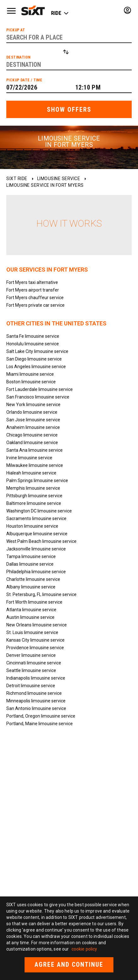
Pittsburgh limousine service (34, 496)
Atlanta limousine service (31, 610)
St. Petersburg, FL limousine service (41, 594)
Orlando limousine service (32, 412)
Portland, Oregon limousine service (41, 716)
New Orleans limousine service (37, 625)
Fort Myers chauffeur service (35, 298)
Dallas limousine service (30, 564)
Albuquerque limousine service (37, 534)
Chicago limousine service (32, 435)
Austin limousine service (30, 617)
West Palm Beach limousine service (41, 541)
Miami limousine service (30, 374)
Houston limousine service (32, 526)
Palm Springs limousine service (37, 481)
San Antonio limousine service (36, 708)
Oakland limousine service (32, 443)
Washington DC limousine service (39, 511)
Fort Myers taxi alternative (32, 282)
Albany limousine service (31, 587)
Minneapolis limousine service (36, 701)
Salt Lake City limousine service (37, 351)
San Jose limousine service (33, 420)
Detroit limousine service (31, 686)
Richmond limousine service (34, 693)
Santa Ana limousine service (34, 450)
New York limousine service (33, 405)
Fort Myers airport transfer (33, 290)
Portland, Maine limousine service (40, 724)
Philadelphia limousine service (36, 572)
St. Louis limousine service (32, 632)
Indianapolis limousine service (36, 678)
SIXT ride (17, 179)
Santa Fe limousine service (33, 336)
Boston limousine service (31, 382)
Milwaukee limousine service (35, 465)
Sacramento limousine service (36, 518)
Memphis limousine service (33, 488)
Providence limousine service (35, 648)
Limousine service (59, 179)
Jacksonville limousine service (36, 549)
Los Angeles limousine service (36, 367)
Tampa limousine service (31, 556)
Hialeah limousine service (31, 473)
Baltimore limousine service (34, 503)
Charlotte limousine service (33, 579)
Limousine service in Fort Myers (45, 185)
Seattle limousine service (31, 670)
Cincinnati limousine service (34, 663)
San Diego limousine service (34, 359)
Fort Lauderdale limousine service (40, 389)
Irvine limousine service (29, 458)
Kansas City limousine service (35, 640)
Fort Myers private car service (35, 305)
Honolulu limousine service (33, 344)
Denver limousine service (31, 655)
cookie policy (84, 949)
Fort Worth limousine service (34, 602)
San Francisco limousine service (38, 397)
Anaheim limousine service (33, 427)
